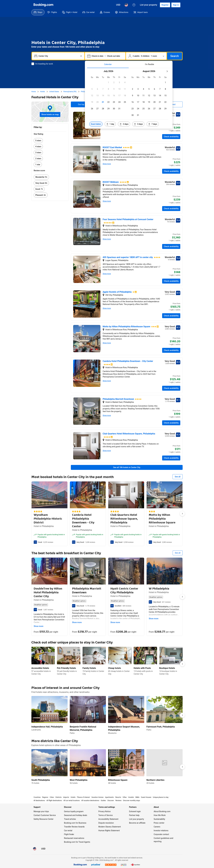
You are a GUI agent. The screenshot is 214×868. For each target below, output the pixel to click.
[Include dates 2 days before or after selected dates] (124, 124)
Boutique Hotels (167, 668)
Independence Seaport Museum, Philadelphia (124, 728)
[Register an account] (165, 5)
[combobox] (58, 56)
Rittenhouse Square (118, 780)
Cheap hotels (115, 668)
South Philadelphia (41, 780)
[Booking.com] (43, 5)
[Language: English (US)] (126, 5)
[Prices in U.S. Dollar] (118, 5)
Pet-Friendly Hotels (66, 668)
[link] (50, 141)
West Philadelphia (79, 780)
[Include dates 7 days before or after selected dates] (153, 124)
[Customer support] (134, 5)
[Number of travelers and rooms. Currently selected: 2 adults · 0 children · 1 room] (146, 56)
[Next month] (167, 71)
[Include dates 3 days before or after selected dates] (138, 124)
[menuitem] (38, 12)
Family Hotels (89, 668)
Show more (107, 164)
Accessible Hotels (40, 668)
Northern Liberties (155, 780)
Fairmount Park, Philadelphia (161, 727)
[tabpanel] (129, 98)
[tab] (108, 64)
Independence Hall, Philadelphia (47, 727)
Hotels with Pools (142, 668)
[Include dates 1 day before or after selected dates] (110, 124)
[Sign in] (176, 5)
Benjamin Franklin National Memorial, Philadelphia (83, 728)
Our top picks (84, 104)
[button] (108, 82)
